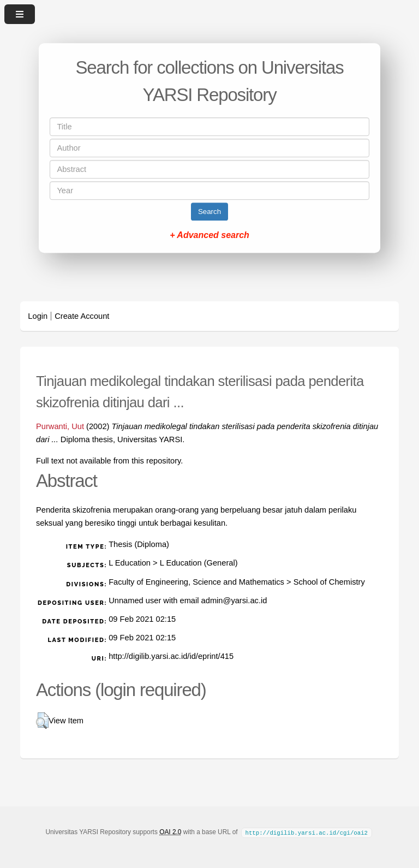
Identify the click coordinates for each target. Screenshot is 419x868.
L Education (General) (199, 563)
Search (209, 212)
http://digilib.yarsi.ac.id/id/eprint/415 (171, 656)
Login (38, 316)
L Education (130, 563)
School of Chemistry (329, 582)
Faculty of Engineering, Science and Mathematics (196, 582)
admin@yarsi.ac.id (234, 601)
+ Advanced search (209, 235)
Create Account (82, 316)
